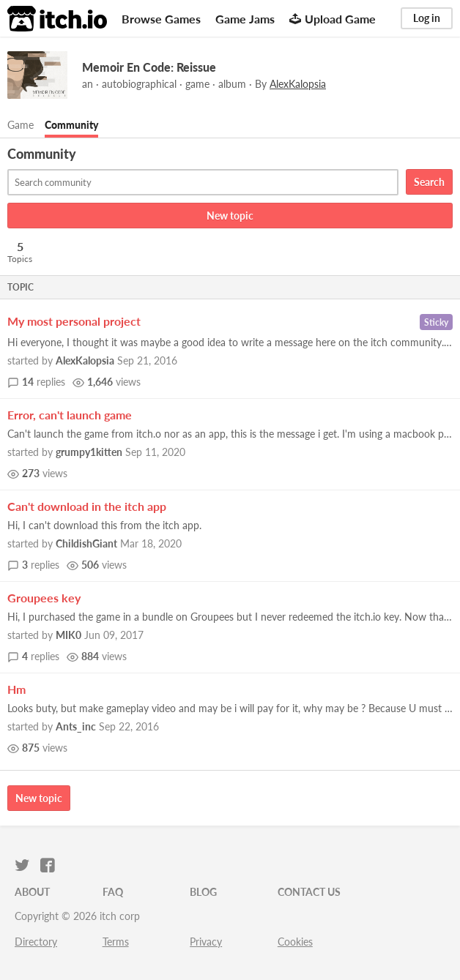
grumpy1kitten (89, 452)
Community (71, 125)
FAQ (113, 892)
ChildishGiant (86, 543)
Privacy (206, 942)
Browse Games (161, 19)
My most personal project (74, 321)
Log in (427, 18)
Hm (16, 689)
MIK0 (68, 635)
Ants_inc (76, 726)
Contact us (309, 892)
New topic (230, 216)
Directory (36, 942)
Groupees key (44, 598)
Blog (203, 892)
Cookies (295, 942)
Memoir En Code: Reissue (149, 67)
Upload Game (333, 19)
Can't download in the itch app (87, 506)
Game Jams (245, 19)
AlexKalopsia (85, 360)
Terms (116, 942)
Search (429, 182)
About (32, 892)
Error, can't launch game (70, 415)
